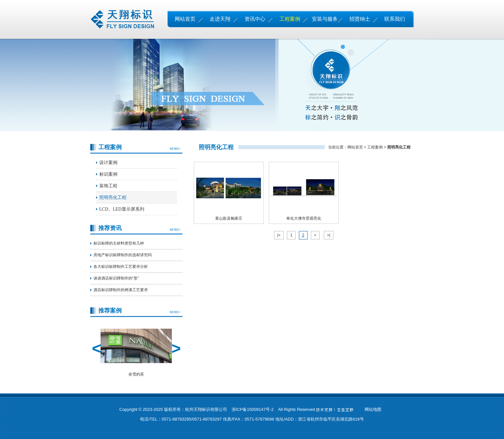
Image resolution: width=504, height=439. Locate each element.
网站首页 (185, 19)
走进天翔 (220, 19)
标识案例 (108, 174)
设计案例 (108, 163)
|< (279, 235)
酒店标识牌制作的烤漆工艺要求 (121, 290)
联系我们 (395, 19)
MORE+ (175, 149)
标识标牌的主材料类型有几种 (119, 243)
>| (329, 235)
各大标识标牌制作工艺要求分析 (121, 267)
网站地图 (373, 409)
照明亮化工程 (113, 198)
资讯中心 (255, 19)
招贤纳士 (360, 19)
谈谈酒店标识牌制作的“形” (116, 278)
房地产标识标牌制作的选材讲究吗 (123, 255)
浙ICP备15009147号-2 (253, 409)
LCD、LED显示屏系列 (122, 209)
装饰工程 (108, 186)
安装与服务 (325, 19)
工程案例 (290, 19)
